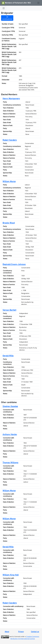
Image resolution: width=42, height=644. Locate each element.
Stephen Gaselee (10, 406)
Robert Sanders (10, 140)
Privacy (21, 632)
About (7, 632)
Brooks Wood (9, 223)
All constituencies (7, 18)
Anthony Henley (10, 434)
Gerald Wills (8, 356)
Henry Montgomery (11, 98)
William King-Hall (11, 575)
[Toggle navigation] (38, 3)
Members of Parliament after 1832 (16, 3)
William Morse (9, 181)
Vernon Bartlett (9, 310)
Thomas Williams (10, 462)
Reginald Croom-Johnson (14, 264)
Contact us (35, 632)
